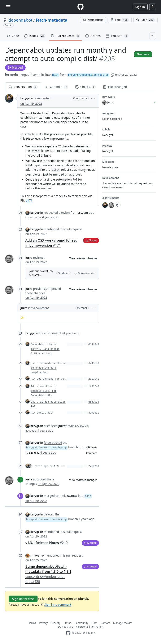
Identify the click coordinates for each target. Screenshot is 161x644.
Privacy (43, 623)
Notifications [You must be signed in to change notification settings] (93, 20)
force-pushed (53, 443)
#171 (29, 200)
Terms (32, 623)
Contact (105, 623)
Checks (86, 87)
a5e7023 (94, 402)
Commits (56, 87)
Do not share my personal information (80, 627)
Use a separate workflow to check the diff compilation (48, 368)
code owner (33, 217)
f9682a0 (94, 386)
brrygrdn (11, 75)
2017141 (94, 379)
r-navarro (37, 555)
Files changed (115, 87)
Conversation (23, 87)
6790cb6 (94, 363)
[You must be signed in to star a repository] (145, 20)
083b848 (94, 345)
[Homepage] (80, 7)
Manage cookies (123, 623)
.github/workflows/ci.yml (41, 273)
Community (81, 623)
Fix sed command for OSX (48, 379)
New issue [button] (143, 54)
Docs (95, 623)
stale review (76, 426)
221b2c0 (94, 466)
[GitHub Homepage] (68, 633)
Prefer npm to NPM (46, 466)
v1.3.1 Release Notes (47, 543)
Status (67, 623)
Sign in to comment (58, 604)
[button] (113, 75)
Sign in (140, 7)
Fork (120, 20)
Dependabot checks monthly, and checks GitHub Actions (45, 349)
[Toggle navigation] (8, 7)
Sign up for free (23, 599)
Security (56, 623)
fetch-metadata (51, 20)
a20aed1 (94, 413)
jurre (29, 258)
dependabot (20, 20)
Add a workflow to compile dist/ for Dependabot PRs (44, 391)
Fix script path (42, 413)
